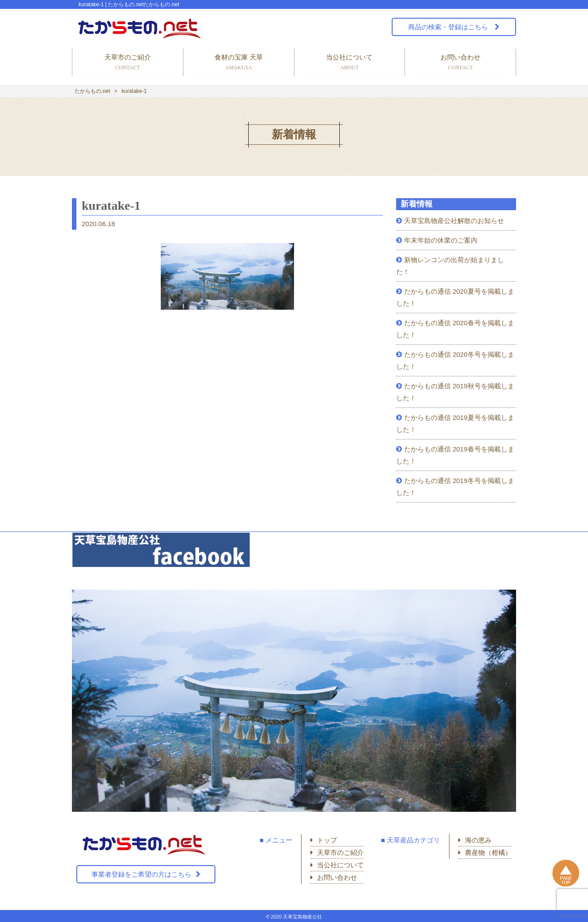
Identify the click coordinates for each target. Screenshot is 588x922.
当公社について (350, 63)
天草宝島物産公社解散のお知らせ (454, 221)
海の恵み (478, 840)
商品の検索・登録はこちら (449, 27)
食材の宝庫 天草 (239, 63)
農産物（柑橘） (488, 852)
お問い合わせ (460, 63)
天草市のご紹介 (128, 63)
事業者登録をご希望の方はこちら (141, 874)
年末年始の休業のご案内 (441, 240)
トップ (327, 840)
